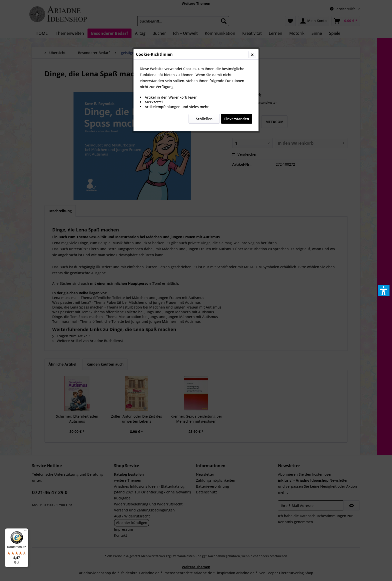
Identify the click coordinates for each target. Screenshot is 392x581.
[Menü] (25, 531)
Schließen (204, 119)
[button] (384, 290)
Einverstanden (237, 119)
